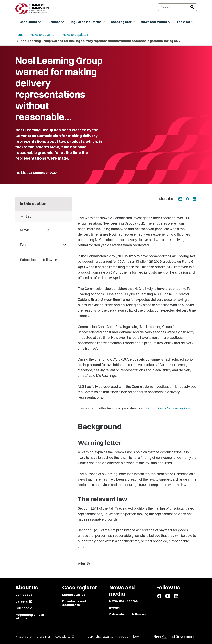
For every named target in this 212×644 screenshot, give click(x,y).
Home (19, 35)
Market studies (74, 595)
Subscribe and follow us (127, 614)
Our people (24, 608)
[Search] (177, 7)
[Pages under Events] (65, 245)
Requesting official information (30, 616)
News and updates (75, 35)
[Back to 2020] (44, 216)
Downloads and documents (74, 603)
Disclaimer (44, 637)
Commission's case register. (170, 408)
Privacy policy (24, 637)
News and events (42, 35)
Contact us (24, 595)
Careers (24, 601)
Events (115, 607)
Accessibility (65, 637)
